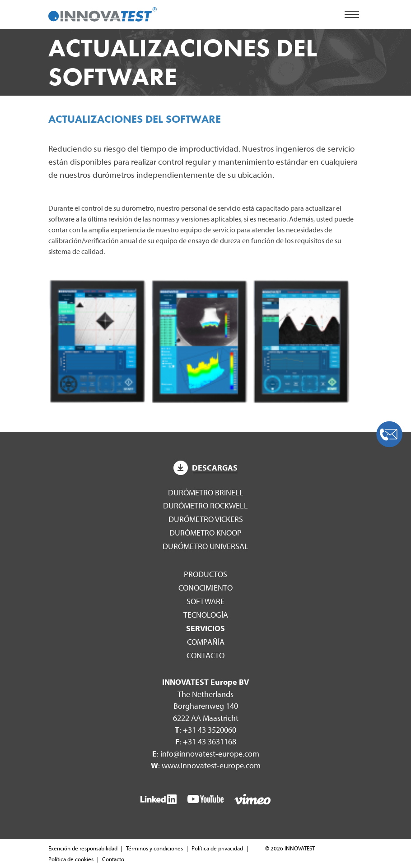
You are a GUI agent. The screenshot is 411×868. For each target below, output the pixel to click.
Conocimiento (205, 588)
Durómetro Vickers (206, 519)
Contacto (205, 655)
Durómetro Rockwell (205, 506)
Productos (205, 574)
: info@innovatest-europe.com (206, 754)
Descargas (206, 468)
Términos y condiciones (154, 848)
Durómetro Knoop (205, 533)
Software (205, 601)
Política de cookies (71, 859)
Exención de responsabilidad (83, 848)
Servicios (205, 628)
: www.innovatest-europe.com (206, 765)
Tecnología (206, 615)
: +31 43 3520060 (205, 730)
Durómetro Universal (205, 546)
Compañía (206, 642)
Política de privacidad (217, 848)
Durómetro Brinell (206, 492)
